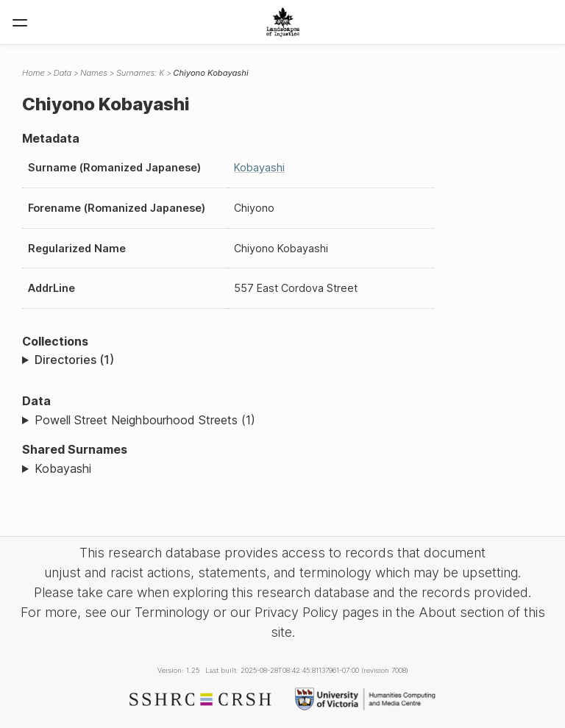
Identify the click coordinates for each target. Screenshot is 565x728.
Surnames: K (140, 73)
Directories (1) (74, 360)
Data (63, 73)
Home (33, 73)
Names (94, 73)
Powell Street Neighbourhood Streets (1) (145, 420)
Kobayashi (259, 167)
